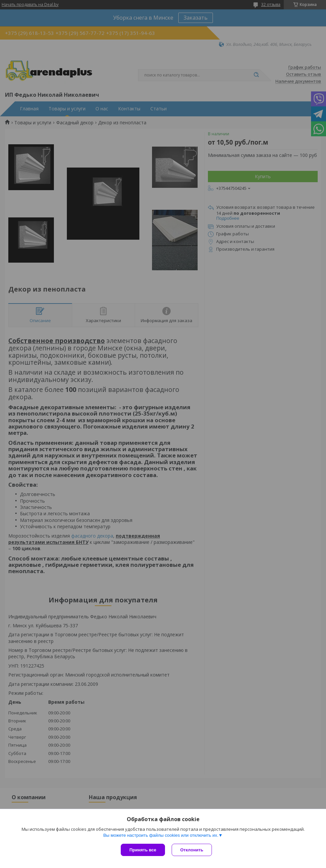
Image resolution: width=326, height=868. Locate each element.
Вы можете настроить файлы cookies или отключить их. (161, 835)
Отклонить (192, 850)
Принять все (143, 850)
